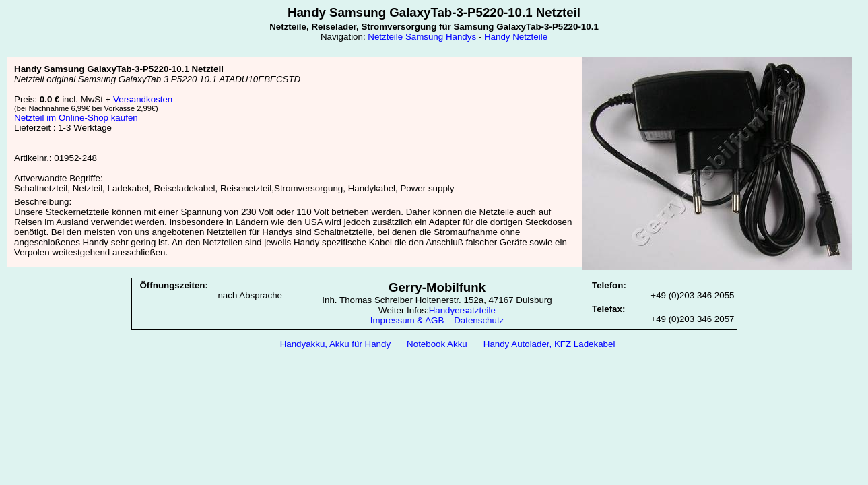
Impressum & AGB (407, 320)
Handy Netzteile (516, 37)
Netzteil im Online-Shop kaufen (76, 118)
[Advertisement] (434, 389)
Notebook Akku (437, 344)
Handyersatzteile (462, 310)
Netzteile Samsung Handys (422, 37)
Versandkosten (143, 99)
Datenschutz (479, 320)
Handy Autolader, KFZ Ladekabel (549, 344)
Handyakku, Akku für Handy (335, 344)
